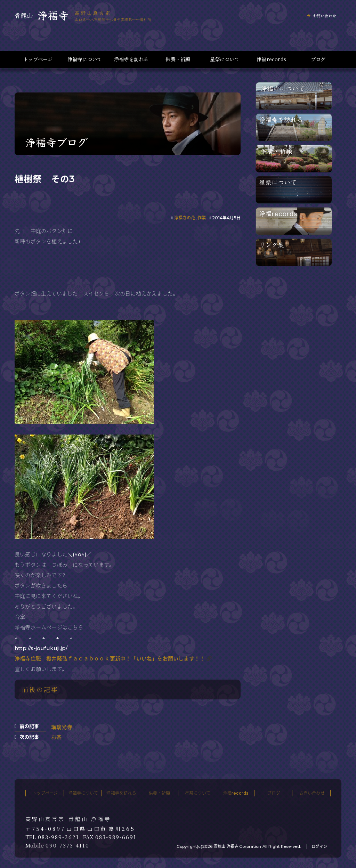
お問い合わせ (325, 16)
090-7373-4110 (67, 845)
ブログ (318, 59)
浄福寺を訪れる (131, 59)
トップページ (38, 59)
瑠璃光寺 (62, 727)
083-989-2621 (59, 837)
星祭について (225, 59)
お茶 (56, 737)
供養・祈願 (178, 59)
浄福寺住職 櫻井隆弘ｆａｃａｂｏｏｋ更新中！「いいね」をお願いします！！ (110, 659)
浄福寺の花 (185, 218)
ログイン (319, 846)
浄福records (271, 59)
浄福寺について (85, 59)
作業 (202, 218)
